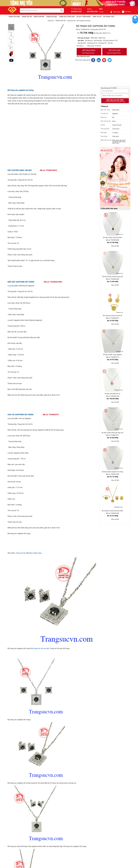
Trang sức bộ (21, 553)
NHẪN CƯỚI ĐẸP (39, 17)
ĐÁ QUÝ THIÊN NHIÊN (84, 17)
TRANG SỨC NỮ (27, 17)
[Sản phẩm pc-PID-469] (115, 177)
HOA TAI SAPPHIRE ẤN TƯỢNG (21, 415)
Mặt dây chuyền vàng (34, 553)
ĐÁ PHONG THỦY (109, 17)
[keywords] (38, 10)
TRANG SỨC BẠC (52, 17)
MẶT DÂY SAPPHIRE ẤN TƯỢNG (21, 282)
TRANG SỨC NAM (14, 17)
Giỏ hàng (126, 12)
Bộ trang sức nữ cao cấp (40, 648)
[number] (85, 46)
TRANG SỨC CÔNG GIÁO (67, 17)
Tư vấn (135, 20)
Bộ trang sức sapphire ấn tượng (21, 90)
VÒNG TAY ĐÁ (97, 17)
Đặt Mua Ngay (89, 52)
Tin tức (101, 12)
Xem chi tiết (115, 246)
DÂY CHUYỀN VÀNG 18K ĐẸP (20, 170)
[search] (62, 11)
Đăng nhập (115, 12)
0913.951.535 (115, 52)
